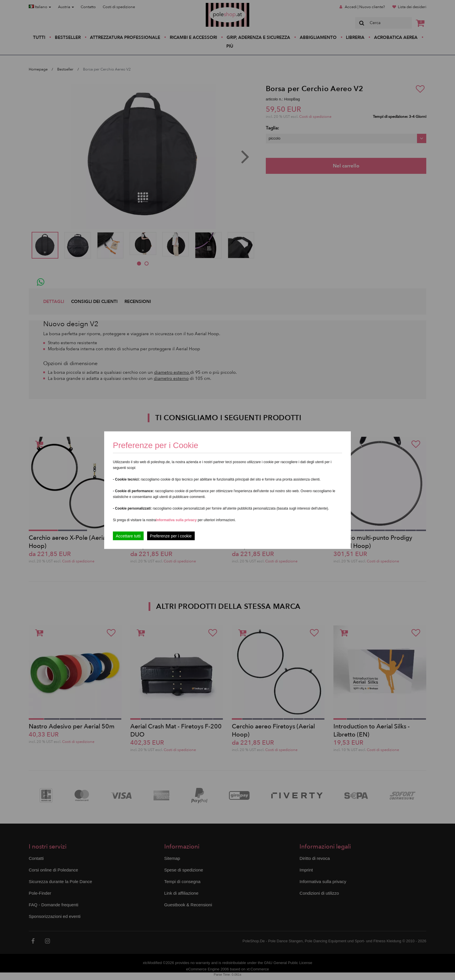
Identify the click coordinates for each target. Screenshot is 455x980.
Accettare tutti (128, 536)
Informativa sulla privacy (176, 520)
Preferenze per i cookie (171, 536)
